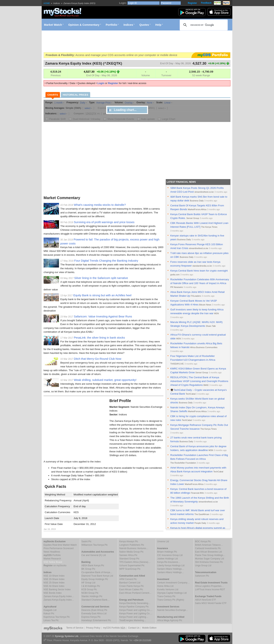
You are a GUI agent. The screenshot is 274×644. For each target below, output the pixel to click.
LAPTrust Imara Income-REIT (210, 590)
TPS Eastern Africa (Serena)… (135, 562)
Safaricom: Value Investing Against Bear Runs (103, 316)
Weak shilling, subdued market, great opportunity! (105, 380)
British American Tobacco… (209, 545)
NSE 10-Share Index (54, 576)
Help (158, 25)
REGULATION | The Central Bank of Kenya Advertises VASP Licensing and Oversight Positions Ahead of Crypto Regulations (199, 381)
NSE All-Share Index (54, 586)
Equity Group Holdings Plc (95, 579)
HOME (47, 3)
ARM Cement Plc (128, 579)
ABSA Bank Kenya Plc (93, 566)
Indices (128, 25)
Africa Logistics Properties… (209, 586)
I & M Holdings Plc (91, 586)
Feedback (206, 3)
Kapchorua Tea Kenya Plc (57, 617)
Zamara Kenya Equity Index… (59, 596)
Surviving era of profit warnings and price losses (104, 222)
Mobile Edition (149, 628)
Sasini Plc (86, 541)
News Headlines (52, 552)
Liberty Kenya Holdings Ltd (171, 566)
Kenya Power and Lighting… (134, 617)
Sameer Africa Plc (128, 555)
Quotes (144, 25)
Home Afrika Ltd (165, 586)
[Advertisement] (113, 41)
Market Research (52, 559)
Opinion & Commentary (84, 25)
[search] (203, 25)
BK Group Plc (88, 569)
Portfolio (112, 25)
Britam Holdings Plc (167, 552)
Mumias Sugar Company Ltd (209, 559)
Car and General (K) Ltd (94, 555)
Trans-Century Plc (166, 596)
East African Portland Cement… (135, 593)
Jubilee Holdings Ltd (167, 559)
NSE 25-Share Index (54, 583)
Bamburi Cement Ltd (130, 583)
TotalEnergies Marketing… (133, 620)
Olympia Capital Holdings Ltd (172, 593)
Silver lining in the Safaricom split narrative (101, 278)
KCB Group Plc (89, 590)
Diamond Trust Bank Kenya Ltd (97, 576)
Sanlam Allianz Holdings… (171, 569)
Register (192, 3)
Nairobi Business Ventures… (134, 548)
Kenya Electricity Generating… (135, 603)
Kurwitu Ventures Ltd (168, 590)
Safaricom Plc (202, 576)
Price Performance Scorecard (59, 548)
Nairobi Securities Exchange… (173, 610)
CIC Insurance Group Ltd (170, 555)
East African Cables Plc (131, 590)
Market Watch (53, 25)
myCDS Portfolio (114, 628)
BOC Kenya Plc (203, 541)
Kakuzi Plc (49, 614)
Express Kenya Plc (91, 617)
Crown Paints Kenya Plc (132, 586)
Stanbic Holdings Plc (92, 596)
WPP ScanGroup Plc (130, 569)
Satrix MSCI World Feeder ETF (211, 603)
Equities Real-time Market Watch (60, 545)
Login (101, 83)
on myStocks (55, 566)
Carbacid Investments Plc (208, 548)
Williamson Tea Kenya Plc (95, 545)
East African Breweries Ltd (208, 552)
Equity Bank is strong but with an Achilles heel (102, 295)
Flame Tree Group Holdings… (210, 555)
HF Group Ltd (88, 583)
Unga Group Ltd (203, 566)
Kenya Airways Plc (129, 541)
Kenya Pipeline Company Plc (134, 607)
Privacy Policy (93, 628)
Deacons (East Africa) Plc (94, 610)
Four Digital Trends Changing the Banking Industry (106, 261)
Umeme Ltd (163, 541)
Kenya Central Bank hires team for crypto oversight (199, 271)
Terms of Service (75, 628)
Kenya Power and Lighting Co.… (136, 610)
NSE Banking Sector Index (57, 590)
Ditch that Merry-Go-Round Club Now (98, 359)
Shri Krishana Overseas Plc (209, 562)
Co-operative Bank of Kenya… (97, 572)
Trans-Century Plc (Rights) (171, 600)
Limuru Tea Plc (51, 620)
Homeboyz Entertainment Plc (96, 620)
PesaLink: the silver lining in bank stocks (99, 338)
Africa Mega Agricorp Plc (170, 620)
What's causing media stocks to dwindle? (100, 205)
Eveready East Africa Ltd (94, 614)
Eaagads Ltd (50, 610)
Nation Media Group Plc (131, 552)
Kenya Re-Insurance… (169, 562)
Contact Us (134, 628)
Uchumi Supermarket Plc (132, 566)
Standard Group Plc (129, 559)
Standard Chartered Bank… (96, 600)
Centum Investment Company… (173, 583)
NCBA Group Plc (90, 593)
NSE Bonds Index (53, 593)
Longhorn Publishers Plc (132, 545)
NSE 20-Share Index (54, 579)
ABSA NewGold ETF (205, 600)
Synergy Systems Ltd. (67, 636)
